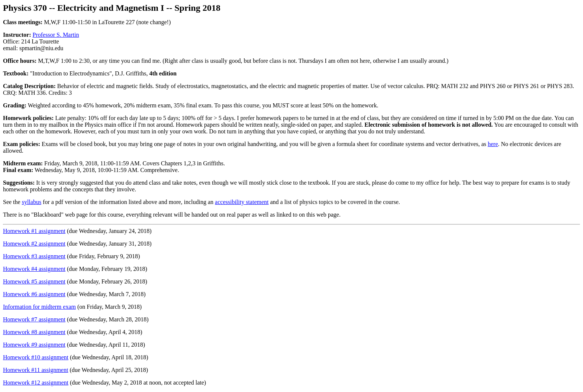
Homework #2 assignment (34, 244)
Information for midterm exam (39, 307)
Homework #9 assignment (34, 345)
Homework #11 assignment (36, 370)
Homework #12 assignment (36, 383)
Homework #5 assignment (34, 281)
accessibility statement (242, 202)
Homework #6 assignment (34, 294)
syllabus (32, 202)
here (493, 144)
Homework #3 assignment (34, 256)
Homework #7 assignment (34, 319)
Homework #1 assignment (34, 231)
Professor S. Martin (56, 35)
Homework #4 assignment (34, 269)
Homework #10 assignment (36, 357)
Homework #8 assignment (34, 332)
